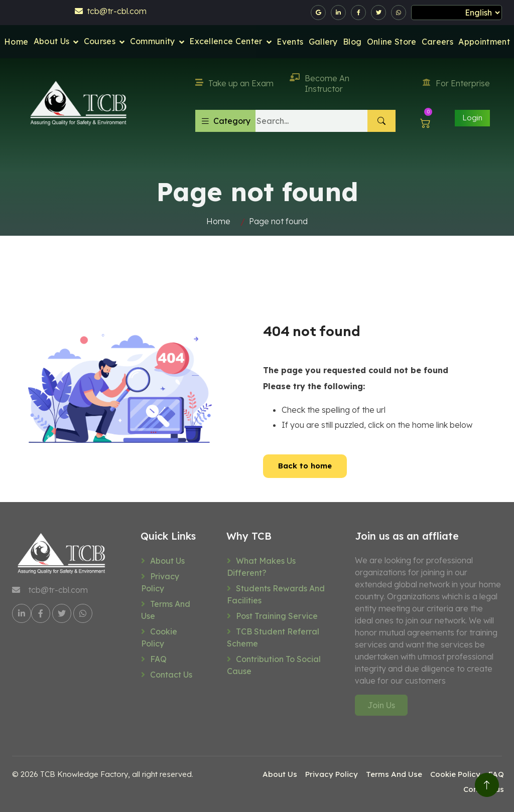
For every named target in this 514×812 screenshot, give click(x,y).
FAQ (158, 659)
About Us (52, 41)
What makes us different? (261, 567)
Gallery (323, 42)
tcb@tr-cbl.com (111, 11)
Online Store (392, 42)
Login (472, 118)
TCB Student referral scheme (273, 637)
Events (290, 42)
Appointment (484, 42)
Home (16, 42)
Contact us (171, 675)
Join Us (381, 705)
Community (153, 41)
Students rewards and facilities (276, 594)
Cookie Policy (159, 637)
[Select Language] (457, 13)
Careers (437, 42)
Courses (100, 41)
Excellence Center (226, 41)
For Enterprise (456, 83)
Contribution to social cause (274, 665)
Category (225, 121)
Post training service (277, 616)
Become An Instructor (319, 84)
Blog (352, 42)
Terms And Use (166, 610)
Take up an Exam (234, 83)
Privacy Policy (160, 582)
